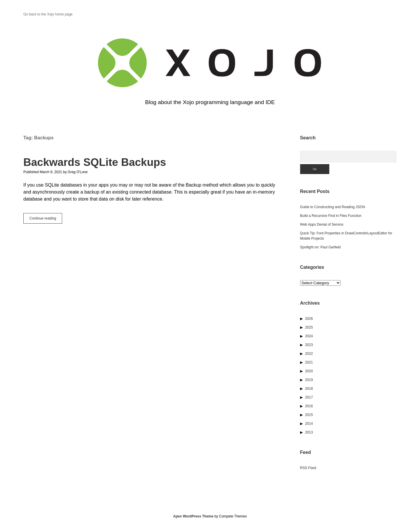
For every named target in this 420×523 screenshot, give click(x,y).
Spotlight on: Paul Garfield (320, 247)
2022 (309, 354)
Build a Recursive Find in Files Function (331, 216)
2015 (309, 415)
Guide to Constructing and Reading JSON (333, 207)
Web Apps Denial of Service (322, 224)
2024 (309, 336)
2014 (309, 424)
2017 (309, 397)
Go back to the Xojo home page (48, 14)
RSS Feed (308, 468)
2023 (309, 345)
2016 (309, 406)
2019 (309, 380)
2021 (309, 362)
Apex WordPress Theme (193, 516)
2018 (309, 389)
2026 (309, 319)
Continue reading (46, 220)
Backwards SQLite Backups (95, 162)
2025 (309, 327)
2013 (309, 432)
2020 (309, 371)
